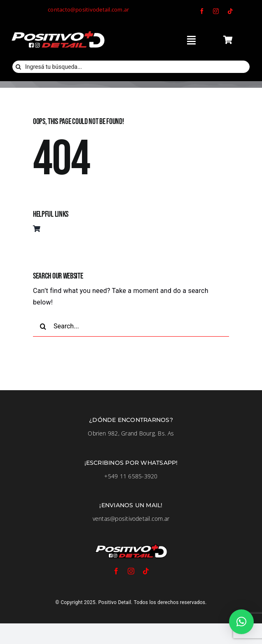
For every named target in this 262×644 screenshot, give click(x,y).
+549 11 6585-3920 (131, 476)
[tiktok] (230, 11)
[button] (241, 622)
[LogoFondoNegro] (58, 32)
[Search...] (131, 326)
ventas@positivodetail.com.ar (131, 519)
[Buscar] (19, 67)
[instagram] (216, 11)
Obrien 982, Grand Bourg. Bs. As (131, 433)
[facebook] (202, 11)
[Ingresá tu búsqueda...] (131, 67)
